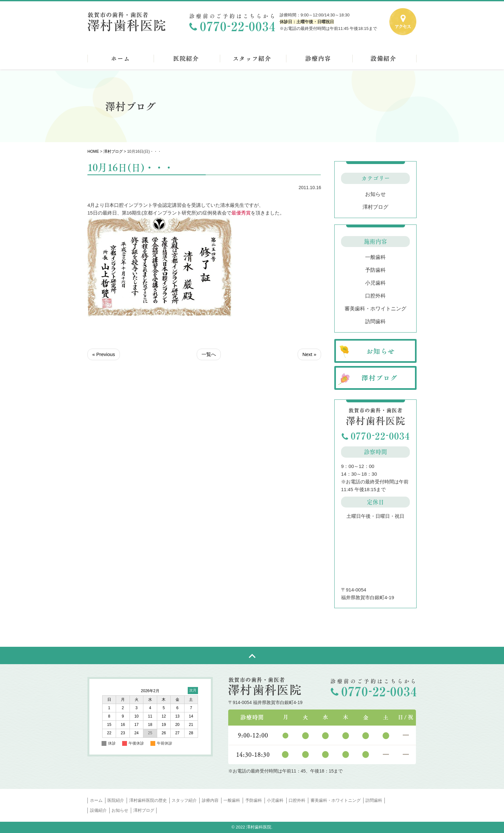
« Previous (104, 354)
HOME (93, 151)
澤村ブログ (113, 151)
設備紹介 (98, 810)
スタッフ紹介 (184, 800)
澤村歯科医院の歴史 (148, 800)
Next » (309, 354)
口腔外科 (375, 296)
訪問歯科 (375, 321)
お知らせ (375, 194)
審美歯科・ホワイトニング (375, 309)
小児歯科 (375, 283)
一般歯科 (375, 257)
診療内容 (210, 800)
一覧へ (209, 354)
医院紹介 (116, 800)
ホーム (96, 800)
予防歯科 (375, 270)
